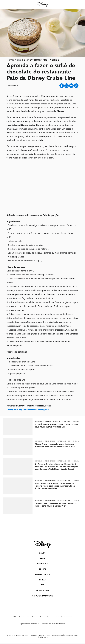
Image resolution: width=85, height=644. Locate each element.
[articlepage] (18, 493)
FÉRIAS (42, 580)
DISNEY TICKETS (42, 575)
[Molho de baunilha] (42, 352)
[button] (4, 4)
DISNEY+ (43, 553)
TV (42, 585)
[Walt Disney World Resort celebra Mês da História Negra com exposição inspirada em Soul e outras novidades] (57, 486)
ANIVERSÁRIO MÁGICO (43, 596)
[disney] (43, 544)
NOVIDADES (42, 564)
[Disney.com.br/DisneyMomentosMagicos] (28, 410)
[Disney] (43, 4)
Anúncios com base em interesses (53, 624)
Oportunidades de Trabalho (30, 624)
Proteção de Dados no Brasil (41, 617)
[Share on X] (67, 86)
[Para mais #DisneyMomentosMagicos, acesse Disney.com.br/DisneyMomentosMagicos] (42, 408)
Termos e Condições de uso (63, 617)
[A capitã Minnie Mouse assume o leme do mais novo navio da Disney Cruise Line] (57, 426)
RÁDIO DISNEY (42, 590)
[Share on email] (71, 86)
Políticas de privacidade (21, 617)
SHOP (43, 559)
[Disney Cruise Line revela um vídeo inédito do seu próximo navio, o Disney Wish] (57, 505)
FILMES (42, 569)
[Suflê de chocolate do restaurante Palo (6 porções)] (42, 213)
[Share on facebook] (62, 86)
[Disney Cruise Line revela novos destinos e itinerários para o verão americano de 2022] (57, 446)
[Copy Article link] (76, 86)
